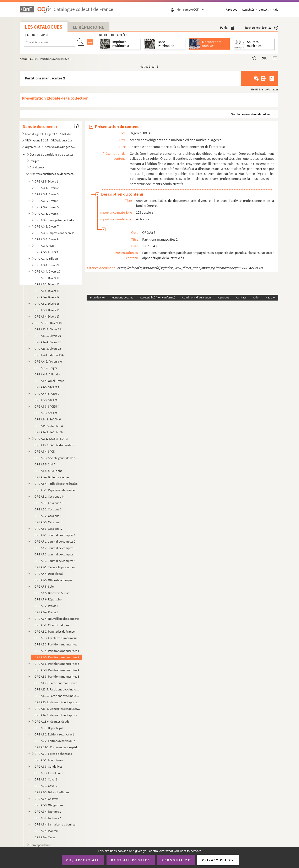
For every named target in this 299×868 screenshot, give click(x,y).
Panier (227, 27)
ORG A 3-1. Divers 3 (47, 194)
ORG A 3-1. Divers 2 (47, 188)
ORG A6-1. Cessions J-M (50, 496)
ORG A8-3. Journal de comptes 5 (55, 561)
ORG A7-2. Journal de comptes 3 (55, 548)
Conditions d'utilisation (197, 297)
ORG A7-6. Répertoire (48, 599)
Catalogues (37, 167)
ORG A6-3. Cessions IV (48, 529)
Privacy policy (218, 860)
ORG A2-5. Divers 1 (46, 181)
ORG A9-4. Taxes (45, 837)
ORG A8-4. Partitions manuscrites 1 (57, 651)
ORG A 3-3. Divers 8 (47, 239)
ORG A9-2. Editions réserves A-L (54, 734)
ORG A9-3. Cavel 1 (46, 779)
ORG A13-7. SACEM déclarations (55, 445)
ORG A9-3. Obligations (49, 805)
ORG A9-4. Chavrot (46, 799)
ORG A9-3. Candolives (48, 766)
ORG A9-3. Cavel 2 (46, 786)
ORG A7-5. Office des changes (53, 580)
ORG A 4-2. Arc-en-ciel (48, 361)
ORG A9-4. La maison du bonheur (56, 824)
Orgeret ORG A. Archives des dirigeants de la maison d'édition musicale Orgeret (50, 147)
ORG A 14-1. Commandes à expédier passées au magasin (57, 747)
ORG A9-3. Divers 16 (47, 310)
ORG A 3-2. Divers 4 (47, 201)
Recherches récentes (262, 27)
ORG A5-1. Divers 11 (47, 278)
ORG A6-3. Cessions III (48, 522)
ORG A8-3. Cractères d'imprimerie (56, 638)
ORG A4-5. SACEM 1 (47, 387)
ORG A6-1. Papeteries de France (55, 490)
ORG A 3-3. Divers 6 (47, 214)
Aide (276, 10)
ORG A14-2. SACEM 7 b (49, 432)
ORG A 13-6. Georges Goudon (53, 721)
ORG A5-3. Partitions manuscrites (56, 644)
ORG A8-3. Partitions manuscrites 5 (57, 676)
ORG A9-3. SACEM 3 (47, 400)
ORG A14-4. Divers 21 (48, 342)
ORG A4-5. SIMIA (45, 464)
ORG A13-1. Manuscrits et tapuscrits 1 (57, 702)
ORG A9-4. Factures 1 (48, 811)
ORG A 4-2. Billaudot (48, 374)
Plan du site (97, 297)
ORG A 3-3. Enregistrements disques (56, 220)
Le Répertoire (88, 27)
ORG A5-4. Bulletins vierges (52, 477)
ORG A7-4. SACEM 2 (47, 394)
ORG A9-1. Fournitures (49, 760)
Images (34, 161)
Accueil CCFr (28, 59)
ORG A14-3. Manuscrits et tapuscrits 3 (57, 715)
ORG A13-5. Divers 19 (48, 329)
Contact (264, 10)
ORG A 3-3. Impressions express (54, 233)
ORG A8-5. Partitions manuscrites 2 (57, 657)
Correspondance (40, 845)
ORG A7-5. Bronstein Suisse (52, 593)
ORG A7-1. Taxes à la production (55, 567)
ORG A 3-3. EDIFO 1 (47, 246)
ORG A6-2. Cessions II (48, 516)
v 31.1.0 (270, 297)
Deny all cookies (131, 860)
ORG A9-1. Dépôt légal (49, 728)
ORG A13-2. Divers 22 (48, 349)
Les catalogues (44, 27)
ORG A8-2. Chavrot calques (52, 625)
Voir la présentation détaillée (251, 114)
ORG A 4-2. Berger (46, 368)
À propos (232, 10)
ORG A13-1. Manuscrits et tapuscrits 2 (57, 709)
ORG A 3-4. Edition (46, 259)
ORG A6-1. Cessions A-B (49, 503)
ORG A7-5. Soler (45, 586)
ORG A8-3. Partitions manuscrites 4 (57, 670)
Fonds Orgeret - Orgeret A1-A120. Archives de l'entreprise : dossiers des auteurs (50, 134)
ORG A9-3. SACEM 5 (47, 413)
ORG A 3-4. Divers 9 (47, 265)
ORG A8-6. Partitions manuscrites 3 (57, 664)
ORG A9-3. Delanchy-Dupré (52, 792)
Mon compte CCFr (191, 9)
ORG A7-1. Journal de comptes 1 (55, 535)
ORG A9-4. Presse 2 (46, 612)
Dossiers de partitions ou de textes (51, 154)
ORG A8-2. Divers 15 (47, 304)
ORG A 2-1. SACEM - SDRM (51, 439)
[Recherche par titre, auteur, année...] (49, 42)
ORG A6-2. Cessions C (48, 509)
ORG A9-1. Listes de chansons (53, 754)
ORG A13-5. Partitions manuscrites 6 (57, 683)
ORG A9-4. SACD (45, 451)
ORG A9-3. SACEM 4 (47, 406)
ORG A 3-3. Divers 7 (47, 226)
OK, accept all (83, 860)
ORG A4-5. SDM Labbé (48, 471)
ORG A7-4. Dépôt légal (49, 574)
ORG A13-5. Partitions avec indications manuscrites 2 (57, 696)
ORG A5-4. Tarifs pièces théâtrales (56, 484)
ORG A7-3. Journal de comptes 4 (55, 554)
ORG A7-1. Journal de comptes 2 (55, 541)
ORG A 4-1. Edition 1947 (49, 355)
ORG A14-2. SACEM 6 (48, 419)
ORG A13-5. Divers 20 (48, 336)
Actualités (248, 10)
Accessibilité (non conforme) (158, 297)
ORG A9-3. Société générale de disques (57, 458)
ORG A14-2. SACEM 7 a (49, 426)
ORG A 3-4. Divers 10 (47, 271)
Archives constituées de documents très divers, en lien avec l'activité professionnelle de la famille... (53, 174)
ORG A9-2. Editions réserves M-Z (55, 741)
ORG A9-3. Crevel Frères (49, 773)
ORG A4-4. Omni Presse (49, 381)
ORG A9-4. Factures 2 (48, 818)
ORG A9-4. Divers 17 (47, 316)
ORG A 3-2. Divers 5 (47, 207)
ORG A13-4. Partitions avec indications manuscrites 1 (57, 689)
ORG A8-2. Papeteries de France (55, 631)
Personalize (176, 860)
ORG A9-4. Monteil (46, 831)
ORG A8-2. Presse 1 (46, 606)
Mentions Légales (122, 297)
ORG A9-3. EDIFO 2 (46, 252)
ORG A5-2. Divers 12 (47, 284)
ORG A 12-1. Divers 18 (48, 323)
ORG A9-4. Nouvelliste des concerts (57, 619)
